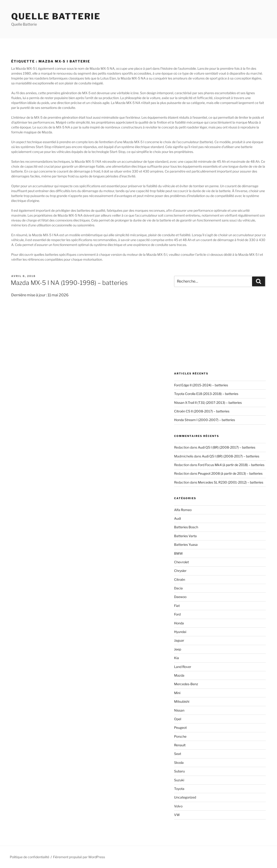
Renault (180, 745)
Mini (177, 693)
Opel (178, 719)
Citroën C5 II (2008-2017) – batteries (202, 411)
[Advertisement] (220, 329)
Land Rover (183, 667)
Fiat (177, 606)
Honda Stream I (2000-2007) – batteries (205, 420)
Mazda (179, 675)
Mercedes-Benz (186, 684)
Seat (178, 754)
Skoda (179, 763)
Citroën (180, 579)
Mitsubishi (182, 701)
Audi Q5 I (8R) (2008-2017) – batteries (227, 447)
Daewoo (180, 597)
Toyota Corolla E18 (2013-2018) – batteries (206, 394)
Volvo (178, 806)
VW (177, 815)
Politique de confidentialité (30, 857)
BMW (179, 553)
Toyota (179, 789)
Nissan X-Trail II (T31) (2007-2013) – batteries (208, 403)
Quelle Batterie (56, 16)
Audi (177, 518)
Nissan (179, 710)
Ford (177, 614)
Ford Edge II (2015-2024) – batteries (201, 385)
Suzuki (179, 780)
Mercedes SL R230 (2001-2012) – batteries (231, 482)
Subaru (179, 771)
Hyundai (180, 632)
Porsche (180, 736)
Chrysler (180, 571)
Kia (177, 658)
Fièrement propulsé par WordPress (79, 857)
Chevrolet (181, 562)
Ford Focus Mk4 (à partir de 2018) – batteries (231, 465)
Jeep (178, 649)
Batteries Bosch (186, 527)
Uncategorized (185, 797)
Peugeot (180, 728)
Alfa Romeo (183, 510)
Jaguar (179, 640)
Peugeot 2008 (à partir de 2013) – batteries (230, 473)
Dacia (178, 588)
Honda (179, 623)
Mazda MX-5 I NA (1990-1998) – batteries (69, 283)
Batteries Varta (185, 536)
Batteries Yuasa (186, 545)
